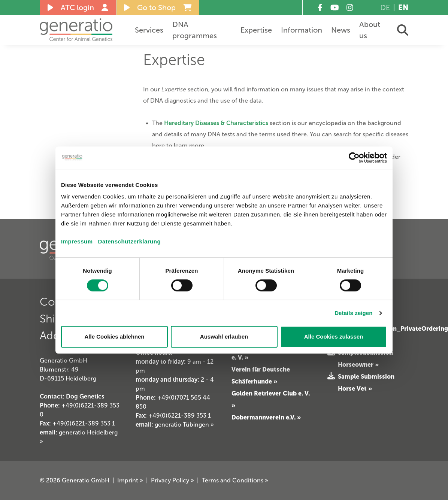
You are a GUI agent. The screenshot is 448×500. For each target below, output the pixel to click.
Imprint (130, 480)
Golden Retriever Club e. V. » (271, 399)
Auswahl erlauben (224, 337)
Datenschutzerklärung (130, 241)
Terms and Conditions (235, 480)
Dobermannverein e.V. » (266, 417)
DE (385, 7)
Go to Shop (158, 7)
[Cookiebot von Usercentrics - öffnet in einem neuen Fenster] (354, 158)
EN (403, 7)
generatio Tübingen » (184, 425)
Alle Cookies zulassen (334, 337)
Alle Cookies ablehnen (114, 337)
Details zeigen (353, 313)
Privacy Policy (172, 480)
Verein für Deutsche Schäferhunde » (261, 375)
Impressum (77, 241)
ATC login (78, 7)
